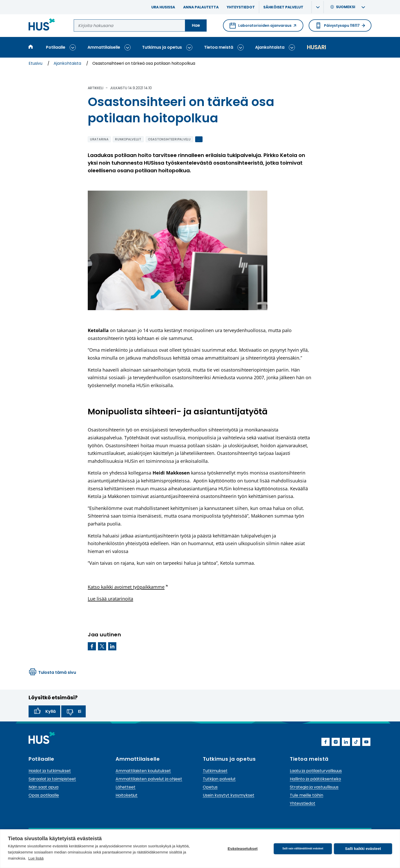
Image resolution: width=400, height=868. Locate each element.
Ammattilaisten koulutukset (143, 771)
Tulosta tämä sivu (53, 673)
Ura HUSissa (163, 7)
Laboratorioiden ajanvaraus (263, 27)
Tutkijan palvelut (219, 779)
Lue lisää (36, 858)
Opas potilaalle (44, 795)
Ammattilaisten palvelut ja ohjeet (149, 779)
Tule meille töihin (307, 795)
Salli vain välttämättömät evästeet (303, 849)
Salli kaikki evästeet (363, 849)
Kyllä (44, 712)
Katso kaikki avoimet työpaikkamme (128, 587)
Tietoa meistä (219, 47)
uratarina (99, 139)
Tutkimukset (215, 771)
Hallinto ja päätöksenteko (315, 779)
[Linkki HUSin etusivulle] (42, 25)
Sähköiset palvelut (283, 7)
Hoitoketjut (127, 795)
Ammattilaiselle (104, 47)
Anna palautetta (201, 7)
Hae (196, 25)
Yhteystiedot (241, 7)
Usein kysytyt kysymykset (229, 795)
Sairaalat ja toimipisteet (52, 779)
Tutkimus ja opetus (162, 47)
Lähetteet (126, 787)
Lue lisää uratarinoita (110, 599)
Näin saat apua (43, 787)
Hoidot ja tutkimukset (50, 771)
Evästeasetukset (243, 849)
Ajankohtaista (270, 47)
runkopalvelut (128, 139)
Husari (316, 47)
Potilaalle (56, 47)
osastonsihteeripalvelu (169, 139)
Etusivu (36, 63)
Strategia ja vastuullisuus (314, 787)
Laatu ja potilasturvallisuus (316, 771)
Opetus (210, 787)
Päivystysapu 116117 (340, 25)
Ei (73, 712)
